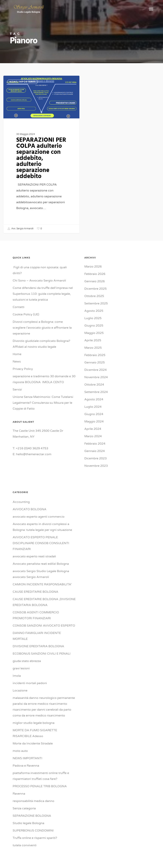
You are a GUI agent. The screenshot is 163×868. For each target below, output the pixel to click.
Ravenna (19, 794)
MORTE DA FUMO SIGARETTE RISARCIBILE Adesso (35, 733)
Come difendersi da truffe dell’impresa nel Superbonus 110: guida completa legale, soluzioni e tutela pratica (43, 294)
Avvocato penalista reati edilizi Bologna (41, 564)
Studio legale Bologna (28, 823)
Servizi (17, 390)
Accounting (21, 502)
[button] (151, 9)
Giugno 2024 (94, 414)
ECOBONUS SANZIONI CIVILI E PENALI (42, 654)
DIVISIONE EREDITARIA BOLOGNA (38, 646)
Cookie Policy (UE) (26, 314)
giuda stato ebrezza (27, 661)
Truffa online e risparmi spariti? (35, 838)
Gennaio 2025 (95, 362)
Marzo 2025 (93, 348)
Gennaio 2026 (95, 281)
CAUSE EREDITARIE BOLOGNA (35, 592)
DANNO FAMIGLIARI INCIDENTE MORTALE (37, 636)
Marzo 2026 (93, 267)
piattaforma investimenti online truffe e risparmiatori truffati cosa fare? (41, 776)
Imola (17, 676)
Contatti (19, 307)
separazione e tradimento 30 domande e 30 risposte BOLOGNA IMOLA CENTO (44, 379)
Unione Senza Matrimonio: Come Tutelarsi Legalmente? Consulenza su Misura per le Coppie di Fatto (43, 403)
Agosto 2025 (94, 311)
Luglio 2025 (93, 318)
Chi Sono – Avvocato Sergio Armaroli (39, 281)
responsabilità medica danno (33, 801)
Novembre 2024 (96, 377)
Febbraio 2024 (95, 444)
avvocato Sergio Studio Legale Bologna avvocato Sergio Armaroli (41, 574)
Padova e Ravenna (26, 766)
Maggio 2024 (94, 422)
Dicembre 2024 (95, 370)
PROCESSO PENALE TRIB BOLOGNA (40, 786)
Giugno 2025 (94, 326)
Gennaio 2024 (95, 451)
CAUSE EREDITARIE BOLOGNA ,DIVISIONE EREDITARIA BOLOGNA (44, 602)
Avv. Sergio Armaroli (20, 229)
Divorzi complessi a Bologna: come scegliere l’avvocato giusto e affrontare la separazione (42, 328)
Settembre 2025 (96, 303)
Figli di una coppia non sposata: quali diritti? (40, 270)
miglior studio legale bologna (34, 723)
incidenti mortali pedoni (30, 683)
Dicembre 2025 (95, 289)
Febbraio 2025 (95, 355)
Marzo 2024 (93, 436)
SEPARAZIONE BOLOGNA (32, 816)
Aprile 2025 (93, 340)
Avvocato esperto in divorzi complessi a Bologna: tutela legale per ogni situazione (42, 527)
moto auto (20, 751)
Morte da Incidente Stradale (33, 744)
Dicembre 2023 (95, 458)
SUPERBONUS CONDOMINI (33, 831)
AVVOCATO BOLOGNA (29, 509)
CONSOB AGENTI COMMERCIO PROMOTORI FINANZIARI (36, 615)
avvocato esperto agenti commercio (39, 517)
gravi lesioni (21, 668)
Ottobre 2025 (94, 296)
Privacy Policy (23, 369)
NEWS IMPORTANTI (23, 82)
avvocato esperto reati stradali (34, 556)
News (17, 362)
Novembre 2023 (96, 466)
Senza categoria (24, 808)
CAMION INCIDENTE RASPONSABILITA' (42, 584)
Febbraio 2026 (95, 274)
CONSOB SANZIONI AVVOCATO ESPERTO (44, 626)
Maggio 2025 (94, 333)
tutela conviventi (25, 845)
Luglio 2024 (93, 407)
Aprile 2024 (93, 429)
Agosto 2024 (94, 399)
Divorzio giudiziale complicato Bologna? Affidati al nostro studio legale (41, 344)
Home (17, 354)
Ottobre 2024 (94, 385)
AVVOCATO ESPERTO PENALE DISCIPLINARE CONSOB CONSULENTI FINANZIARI (41, 543)
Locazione (20, 691)
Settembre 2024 (96, 392)
